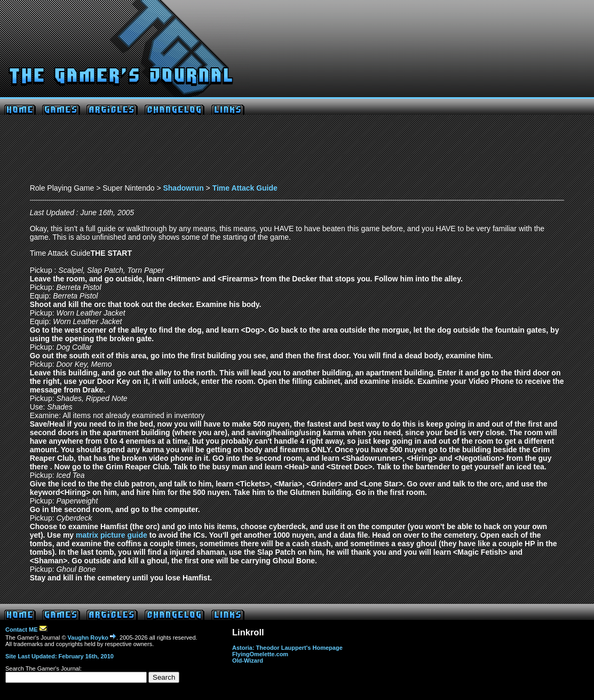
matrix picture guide (112, 535)
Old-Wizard (248, 660)
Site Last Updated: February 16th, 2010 (60, 656)
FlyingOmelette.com (260, 654)
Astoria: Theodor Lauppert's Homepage (287, 648)
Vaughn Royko (92, 638)
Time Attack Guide (245, 188)
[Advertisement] (297, 152)
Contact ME (26, 630)
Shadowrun (183, 188)
